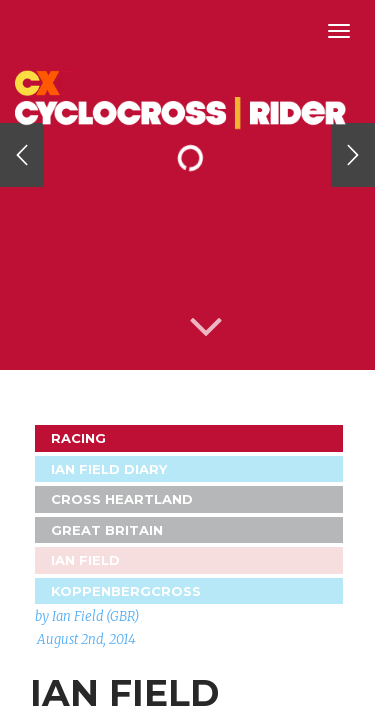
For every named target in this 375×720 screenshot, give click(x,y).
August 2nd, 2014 (86, 639)
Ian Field (85, 560)
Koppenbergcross (126, 591)
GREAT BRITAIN (107, 530)
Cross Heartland (122, 499)
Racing (78, 438)
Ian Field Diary (109, 469)
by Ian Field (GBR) (87, 616)
